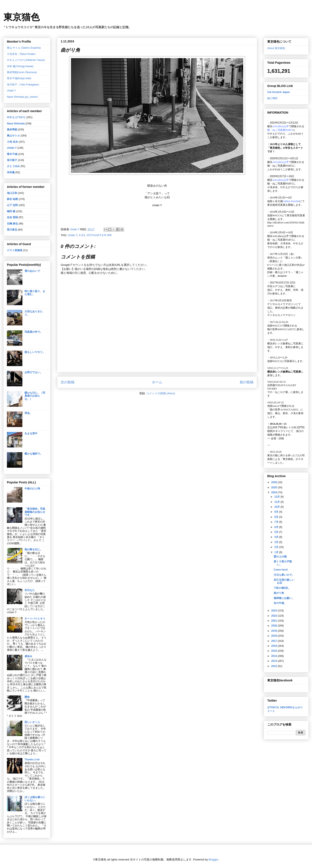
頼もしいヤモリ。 (35, 352)
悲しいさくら (32, 722)
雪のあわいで (32, 271)
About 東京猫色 (276, 48)
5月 (277, 532)
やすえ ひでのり (16, 117)
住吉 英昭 (12, 217)
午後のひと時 (32, 489)
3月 (277, 542)
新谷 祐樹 (12, 199)
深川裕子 (12, 160)
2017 (275, 641)
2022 (275, 616)
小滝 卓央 (12, 142)
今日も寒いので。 (284, 575)
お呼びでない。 (34, 372)
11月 (277, 502)
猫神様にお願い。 (284, 598)
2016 (275, 646)
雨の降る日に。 (34, 549)
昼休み (28, 656)
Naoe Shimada (16, 124)
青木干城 (12, 154)
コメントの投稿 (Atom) (161, 393)
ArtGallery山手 (281, 236)
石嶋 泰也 (12, 224)
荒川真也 (12, 230)
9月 (277, 512)
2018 (275, 636)
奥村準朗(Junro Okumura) (22, 72)
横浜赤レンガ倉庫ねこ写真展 (284, 343)
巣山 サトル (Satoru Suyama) (24, 48)
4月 (277, 537)
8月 (277, 517)
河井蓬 (11, 172)
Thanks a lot (32, 760)
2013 (275, 661)
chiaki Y (73, 235)
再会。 (28, 413)
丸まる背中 (31, 433)
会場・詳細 (276, 438)
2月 (277, 547)
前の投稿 (247, 382)
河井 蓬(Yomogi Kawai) (20, 66)
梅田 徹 (11, 211)
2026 (275, 482)
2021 (275, 621)
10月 (277, 507)
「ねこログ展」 (281, 392)
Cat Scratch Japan (279, 92)
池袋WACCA (274, 215)
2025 (275, 487)
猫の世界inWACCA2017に (282, 329)
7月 (277, 522)
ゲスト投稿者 (15, 250)
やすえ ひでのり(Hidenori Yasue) (26, 60)
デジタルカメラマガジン (281, 315)
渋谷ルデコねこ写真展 (280, 286)
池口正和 (12, 193)
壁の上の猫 (280, 557)
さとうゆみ (13, 166)
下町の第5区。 (282, 588)
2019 (275, 631)
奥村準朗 (12, 130)
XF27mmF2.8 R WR (99, 235)
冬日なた (30, 590)
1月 (277, 552)
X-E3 (82, 235)
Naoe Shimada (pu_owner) (22, 97)
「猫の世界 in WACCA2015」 (284, 410)
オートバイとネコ (35, 619)
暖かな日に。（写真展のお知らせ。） (35, 396)
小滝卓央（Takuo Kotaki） (22, 54)
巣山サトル (13, 136)
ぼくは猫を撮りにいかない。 (35, 799)
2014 (275, 656)
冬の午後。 (280, 603)
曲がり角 (279, 593)
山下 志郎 (12, 205)
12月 (277, 497)
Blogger (213, 859)
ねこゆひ (272, 98)
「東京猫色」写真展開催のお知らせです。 (35, 512)
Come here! (281, 570)
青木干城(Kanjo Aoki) (19, 78)
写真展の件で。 (34, 332)
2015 (275, 651)
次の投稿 (68, 382)
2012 (275, 666)
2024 (275, 492)
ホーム (157, 382)
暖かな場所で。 (34, 454)
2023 (275, 611)
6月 (277, 527)
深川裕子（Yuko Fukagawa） (24, 85)
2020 (275, 626)
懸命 (27, 697)
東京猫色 (22, 17)
